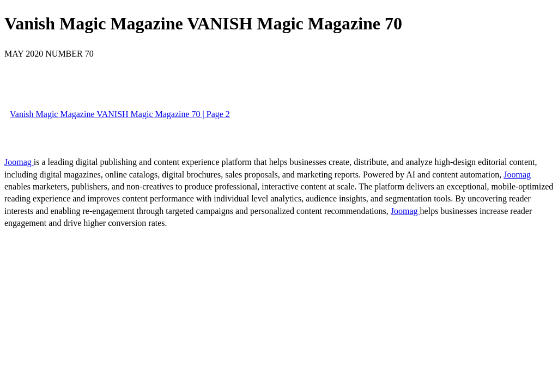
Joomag (19, 162)
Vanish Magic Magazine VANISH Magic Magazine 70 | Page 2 (120, 114)
